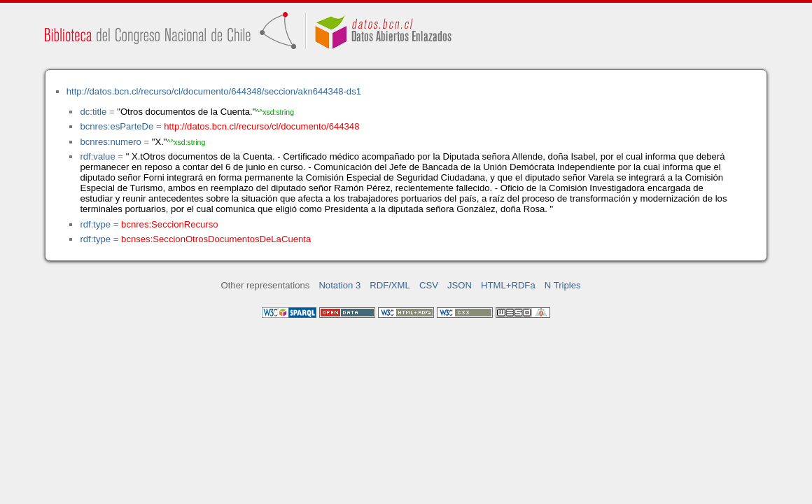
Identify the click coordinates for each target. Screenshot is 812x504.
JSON (460, 285)
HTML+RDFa (508, 285)
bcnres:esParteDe (117, 126)
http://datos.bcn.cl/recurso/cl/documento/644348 (261, 126)
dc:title (93, 112)
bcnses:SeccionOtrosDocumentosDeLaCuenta (216, 239)
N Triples (563, 285)
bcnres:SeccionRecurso (169, 224)
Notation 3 (339, 285)
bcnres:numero (110, 142)
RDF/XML (390, 285)
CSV (429, 285)
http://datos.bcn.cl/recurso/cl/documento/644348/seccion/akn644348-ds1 (214, 91)
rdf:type (95, 224)
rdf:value (97, 156)
